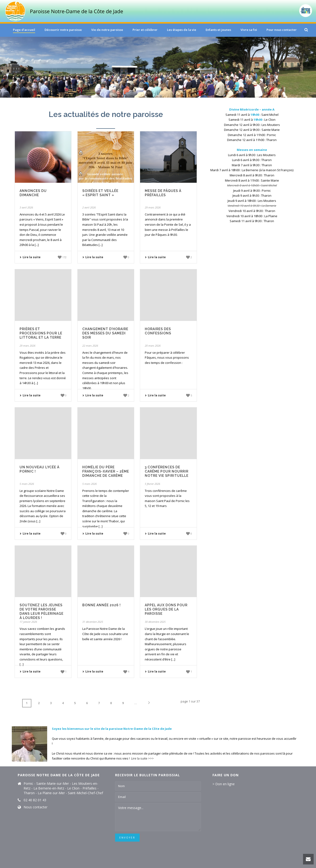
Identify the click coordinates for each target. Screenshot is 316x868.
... (136, 703)
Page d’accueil (24, 30)
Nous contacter (35, 807)
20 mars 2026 (153, 346)
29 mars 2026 (153, 207)
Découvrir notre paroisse (63, 30)
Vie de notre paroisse (107, 30)
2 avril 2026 (89, 207)
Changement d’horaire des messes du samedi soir (105, 333)
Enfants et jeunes (218, 30)
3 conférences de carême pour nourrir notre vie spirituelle (167, 471)
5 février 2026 (152, 484)
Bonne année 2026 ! (102, 605)
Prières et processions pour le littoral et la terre (41, 333)
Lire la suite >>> (142, 758)
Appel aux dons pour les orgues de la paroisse (166, 609)
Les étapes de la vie (182, 30)
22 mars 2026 (90, 346)
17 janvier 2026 (28, 622)
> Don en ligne (224, 784)
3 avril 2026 (26, 207)
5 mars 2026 (27, 484)
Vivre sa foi (249, 30)
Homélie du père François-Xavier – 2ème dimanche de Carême (106, 471)
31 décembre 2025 (93, 622)
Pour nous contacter (282, 30)
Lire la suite (30, 257)
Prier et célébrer (145, 30)
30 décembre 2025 (155, 622)
